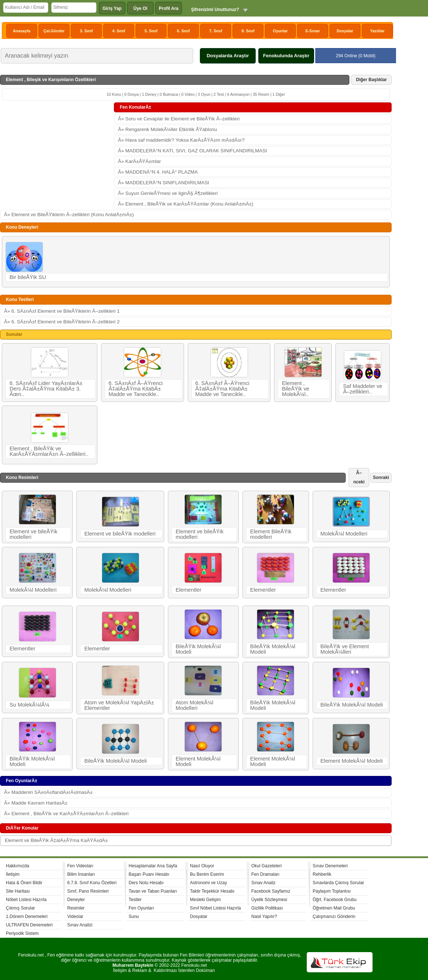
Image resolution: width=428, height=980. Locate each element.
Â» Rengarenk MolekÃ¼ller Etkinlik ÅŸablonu (168, 129)
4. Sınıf (119, 31)
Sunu (134, 917)
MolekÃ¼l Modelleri (344, 534)
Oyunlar (280, 31)
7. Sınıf (216, 31)
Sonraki (381, 478)
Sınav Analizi (80, 925)
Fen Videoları (80, 866)
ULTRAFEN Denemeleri (29, 925)
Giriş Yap (112, 8)
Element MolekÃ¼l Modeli (198, 761)
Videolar (75, 917)
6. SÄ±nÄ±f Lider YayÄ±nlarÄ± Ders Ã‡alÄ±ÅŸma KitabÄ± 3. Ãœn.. (46, 389)
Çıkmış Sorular (20, 908)
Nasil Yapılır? (264, 917)
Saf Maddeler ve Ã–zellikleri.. (363, 389)
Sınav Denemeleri (330, 866)
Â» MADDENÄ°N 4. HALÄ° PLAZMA (158, 172)
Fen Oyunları (141, 908)
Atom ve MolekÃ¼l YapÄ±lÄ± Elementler (119, 705)
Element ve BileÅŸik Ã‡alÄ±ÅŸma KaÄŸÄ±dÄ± (56, 840)
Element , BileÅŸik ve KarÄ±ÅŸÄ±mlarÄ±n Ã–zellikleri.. (49, 451)
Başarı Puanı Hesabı (149, 874)
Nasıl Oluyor (202, 866)
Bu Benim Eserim (207, 874)
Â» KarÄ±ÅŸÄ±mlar (139, 161)
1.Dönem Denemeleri (27, 917)
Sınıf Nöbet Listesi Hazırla (215, 908)
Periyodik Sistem (22, 933)
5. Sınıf (151, 31)
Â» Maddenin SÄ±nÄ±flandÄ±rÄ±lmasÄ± (48, 792)
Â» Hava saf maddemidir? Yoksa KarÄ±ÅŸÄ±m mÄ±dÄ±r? (181, 140)
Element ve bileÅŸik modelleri (33, 534)
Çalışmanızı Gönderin (334, 917)
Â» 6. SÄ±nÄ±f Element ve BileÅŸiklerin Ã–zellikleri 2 (62, 322)
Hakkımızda (17, 866)
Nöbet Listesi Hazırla (26, 900)
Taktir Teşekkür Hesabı (212, 891)
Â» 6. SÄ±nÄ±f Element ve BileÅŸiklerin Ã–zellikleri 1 (62, 311)
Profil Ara (169, 8)
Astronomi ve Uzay (208, 883)
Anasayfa (21, 31)
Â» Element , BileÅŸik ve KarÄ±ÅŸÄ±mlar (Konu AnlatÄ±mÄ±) (186, 204)
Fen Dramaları (265, 874)
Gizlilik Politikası (267, 908)
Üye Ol (140, 8)
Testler (135, 900)
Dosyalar (345, 31)
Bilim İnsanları (81, 874)
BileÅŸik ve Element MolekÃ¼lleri (345, 649)
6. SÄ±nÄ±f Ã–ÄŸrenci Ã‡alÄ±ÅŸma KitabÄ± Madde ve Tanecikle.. (136, 389)
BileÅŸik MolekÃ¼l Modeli (198, 649)
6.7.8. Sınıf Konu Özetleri (92, 883)
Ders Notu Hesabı (146, 883)
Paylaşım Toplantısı (332, 891)
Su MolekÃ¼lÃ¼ (29, 705)
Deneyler (76, 900)
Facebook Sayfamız (271, 891)
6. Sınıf (184, 31)
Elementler (188, 590)
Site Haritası (18, 891)
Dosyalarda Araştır (228, 56)
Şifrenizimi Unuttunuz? (215, 10)
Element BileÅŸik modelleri (271, 534)
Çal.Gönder (54, 31)
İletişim (13, 874)
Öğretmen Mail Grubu (334, 908)
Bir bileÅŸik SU (28, 277)
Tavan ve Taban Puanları (153, 891)
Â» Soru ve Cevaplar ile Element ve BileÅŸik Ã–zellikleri (179, 119)
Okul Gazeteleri (267, 866)
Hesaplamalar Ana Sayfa (153, 866)
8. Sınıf (248, 31)
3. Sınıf (87, 31)
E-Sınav (312, 31)
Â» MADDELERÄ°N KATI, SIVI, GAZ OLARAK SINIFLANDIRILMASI (193, 151)
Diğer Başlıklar (371, 80)
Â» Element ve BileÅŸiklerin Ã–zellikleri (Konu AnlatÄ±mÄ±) (69, 215)
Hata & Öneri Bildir (24, 883)
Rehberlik (322, 874)
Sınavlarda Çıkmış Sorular (338, 883)
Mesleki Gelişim (205, 900)
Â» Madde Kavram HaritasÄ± (36, 803)
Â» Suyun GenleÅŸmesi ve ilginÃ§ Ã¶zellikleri (168, 193)
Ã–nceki (359, 477)
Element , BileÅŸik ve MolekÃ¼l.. (295, 389)
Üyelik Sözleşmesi (269, 900)
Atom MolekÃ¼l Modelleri (195, 705)
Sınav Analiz (263, 883)
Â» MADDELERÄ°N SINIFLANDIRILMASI (163, 183)
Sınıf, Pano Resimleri (88, 891)
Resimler (76, 908)
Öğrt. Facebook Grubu (335, 900)
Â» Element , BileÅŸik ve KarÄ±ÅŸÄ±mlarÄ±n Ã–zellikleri (66, 814)
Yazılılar (377, 31)
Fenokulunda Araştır (286, 56)
